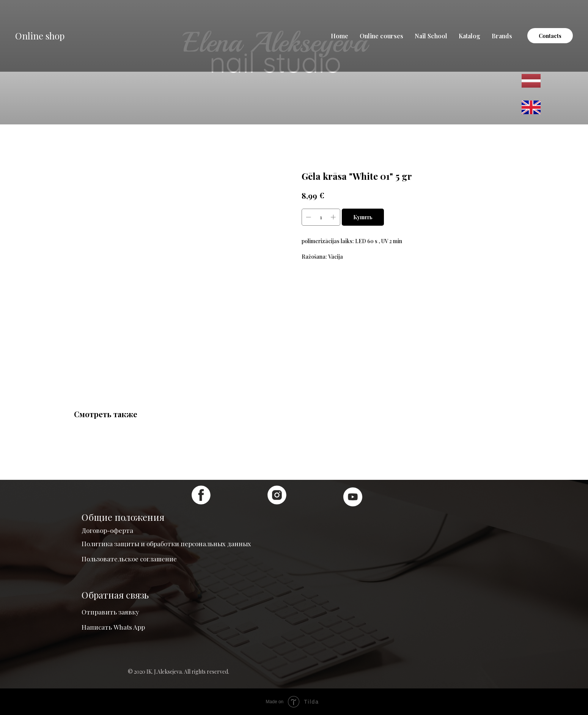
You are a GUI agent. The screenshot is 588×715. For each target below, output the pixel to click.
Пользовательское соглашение (129, 559)
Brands (502, 36)
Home (340, 36)
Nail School (431, 36)
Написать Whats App (113, 627)
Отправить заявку (110, 612)
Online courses (381, 36)
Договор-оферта (107, 530)
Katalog (469, 36)
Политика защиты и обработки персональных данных (166, 544)
